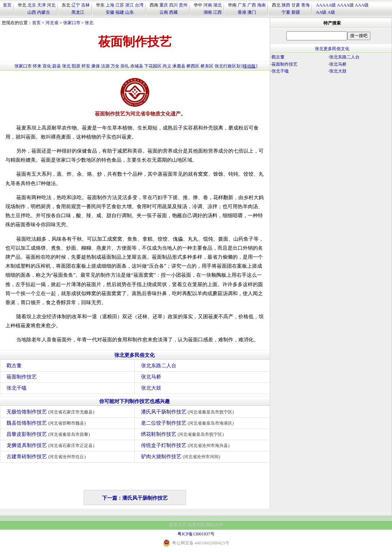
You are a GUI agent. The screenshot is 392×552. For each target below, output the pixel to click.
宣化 (47, 66)
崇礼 (125, 66)
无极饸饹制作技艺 (51, 412)
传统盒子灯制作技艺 (186, 445)
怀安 (86, 66)
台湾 (139, 5)
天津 (41, 5)
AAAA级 (345, 5)
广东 (242, 5)
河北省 (52, 23)
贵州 (183, 5)
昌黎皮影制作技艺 (49, 434)
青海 (305, 5)
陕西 (286, 5)
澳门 (252, 12)
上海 (110, 5)
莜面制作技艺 (22, 377)
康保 (96, 66)
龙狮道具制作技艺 (51, 445)
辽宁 (76, 5)
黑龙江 (78, 12)
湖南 (208, 12)
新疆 (296, 12)
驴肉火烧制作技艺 (182, 457)
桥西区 (193, 66)
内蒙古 (44, 12)
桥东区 (207, 66)
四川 (173, 5)
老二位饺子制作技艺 (188, 423)
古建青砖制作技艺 (47, 457)
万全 (115, 66)
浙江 (129, 5)
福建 (120, 12)
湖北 (217, 5)
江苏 (120, 5)
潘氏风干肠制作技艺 (188, 412)
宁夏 (286, 12)
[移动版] (250, 66)
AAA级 (362, 5)
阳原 (76, 66)
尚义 (167, 66)
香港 (242, 12)
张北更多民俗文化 (135, 355)
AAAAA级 (326, 5)
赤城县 (137, 66)
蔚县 (57, 66)
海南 (261, 5)
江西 (217, 12)
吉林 (85, 5)
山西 (32, 12)
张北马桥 (151, 377)
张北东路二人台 (159, 366)
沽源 (105, 66)
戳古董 (14, 366)
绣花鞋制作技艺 (183, 434)
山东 (129, 12)
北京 (32, 5)
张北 (89, 23)
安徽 (110, 12)
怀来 (37, 66)
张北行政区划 (228, 66)
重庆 (164, 5)
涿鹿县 (179, 66)
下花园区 (153, 66)
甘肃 (296, 5)
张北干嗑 (17, 388)
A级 (331, 12)
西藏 (173, 12)
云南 (164, 12)
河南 (208, 5)
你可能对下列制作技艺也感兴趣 (135, 401)
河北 (51, 5)
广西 (252, 5)
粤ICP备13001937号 (196, 534)
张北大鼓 (151, 388)
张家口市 (72, 23)
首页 (7, 5)
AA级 (321, 12)
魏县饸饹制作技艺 (47, 423)
